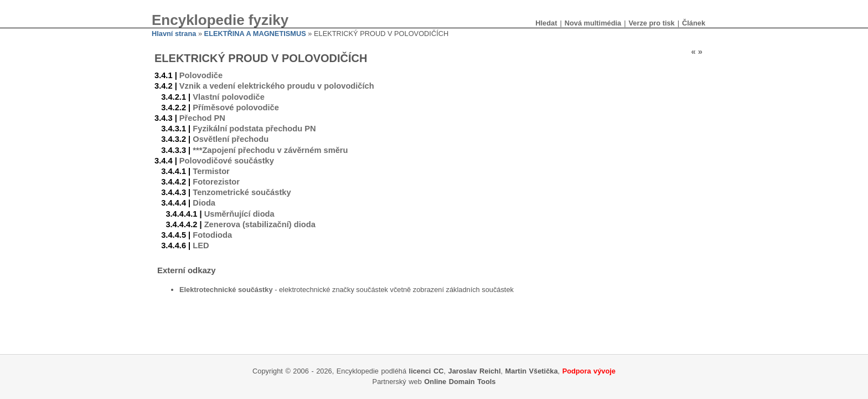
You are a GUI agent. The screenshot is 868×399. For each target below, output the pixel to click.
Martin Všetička (532, 371)
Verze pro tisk (651, 23)
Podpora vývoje (589, 371)
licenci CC (427, 371)
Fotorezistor (216, 182)
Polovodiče (201, 75)
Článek (694, 23)
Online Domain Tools (460, 382)
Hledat (546, 23)
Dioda (204, 203)
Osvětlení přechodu (231, 139)
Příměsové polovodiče (236, 108)
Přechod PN (202, 118)
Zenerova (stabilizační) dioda (260, 224)
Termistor (211, 171)
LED (201, 245)
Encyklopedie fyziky (220, 20)
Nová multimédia (593, 23)
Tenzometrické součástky (242, 192)
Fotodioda (212, 235)
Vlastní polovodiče (229, 97)
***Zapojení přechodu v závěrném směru (270, 150)
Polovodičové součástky (227, 161)
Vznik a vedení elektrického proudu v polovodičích (277, 86)
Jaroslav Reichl (475, 371)
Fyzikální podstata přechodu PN (254, 129)
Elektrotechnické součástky (226, 290)
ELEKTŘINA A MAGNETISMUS (255, 34)
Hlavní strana (174, 34)
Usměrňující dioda (239, 214)
